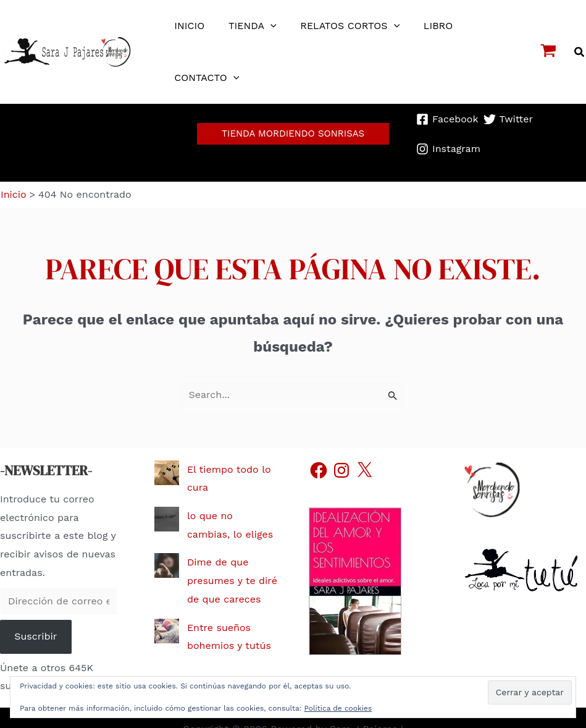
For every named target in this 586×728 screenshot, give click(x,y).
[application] (264, 26)
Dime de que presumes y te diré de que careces (232, 558)
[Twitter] (508, 114)
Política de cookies (338, 708)
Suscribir (36, 614)
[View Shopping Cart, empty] (549, 52)
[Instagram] (448, 132)
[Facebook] (447, 114)
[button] (580, 52)
